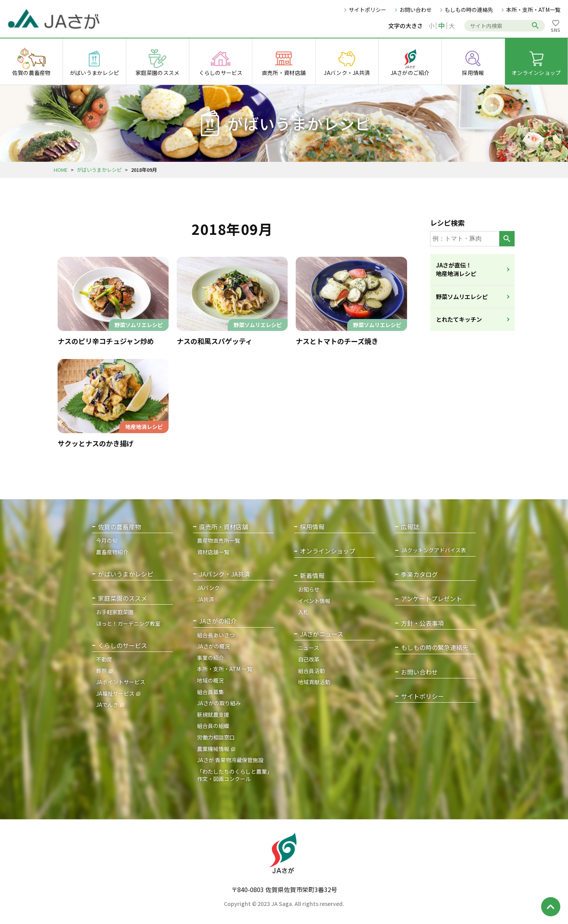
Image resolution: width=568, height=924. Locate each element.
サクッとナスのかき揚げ (96, 443)
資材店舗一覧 (213, 552)
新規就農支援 (213, 715)
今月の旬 (107, 540)
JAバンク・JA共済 (224, 574)
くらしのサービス (123, 646)
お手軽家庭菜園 (115, 612)
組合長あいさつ (216, 635)
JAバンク (208, 588)
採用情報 (312, 527)
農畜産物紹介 (112, 552)
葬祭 (101, 671)
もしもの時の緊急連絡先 (435, 647)
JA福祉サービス (115, 693)
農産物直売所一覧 (219, 540)
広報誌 (410, 527)
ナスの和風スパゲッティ (214, 341)
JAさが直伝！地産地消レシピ (456, 269)
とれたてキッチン (459, 319)
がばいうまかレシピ (99, 170)
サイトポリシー (368, 10)
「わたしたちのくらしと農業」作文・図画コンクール (235, 775)
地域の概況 (210, 680)
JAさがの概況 (214, 646)
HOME (61, 170)
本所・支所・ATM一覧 (533, 10)
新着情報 (312, 576)
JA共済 (205, 599)
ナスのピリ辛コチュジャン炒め (106, 341)
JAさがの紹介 (218, 621)
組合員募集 (210, 692)
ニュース (309, 648)
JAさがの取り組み (219, 703)
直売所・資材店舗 (224, 527)
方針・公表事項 (422, 623)
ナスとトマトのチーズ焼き (337, 341)
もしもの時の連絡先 (469, 10)
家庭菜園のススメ (123, 598)
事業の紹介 (210, 658)
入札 (303, 612)
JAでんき (107, 705)
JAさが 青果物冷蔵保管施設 (230, 760)
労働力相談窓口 (216, 737)
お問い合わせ (416, 10)
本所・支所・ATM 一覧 (225, 669)
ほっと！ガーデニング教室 (128, 623)
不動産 (104, 659)
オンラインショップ (328, 551)
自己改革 (309, 659)
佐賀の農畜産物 (119, 527)
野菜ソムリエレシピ (462, 297)
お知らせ (309, 589)
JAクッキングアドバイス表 (434, 550)
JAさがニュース (322, 634)
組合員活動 (311, 671)
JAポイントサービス (121, 682)
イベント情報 (314, 601)
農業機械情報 (213, 749)
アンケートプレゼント (431, 599)
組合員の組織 (213, 726)
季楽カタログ (419, 574)
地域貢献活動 (314, 682)
